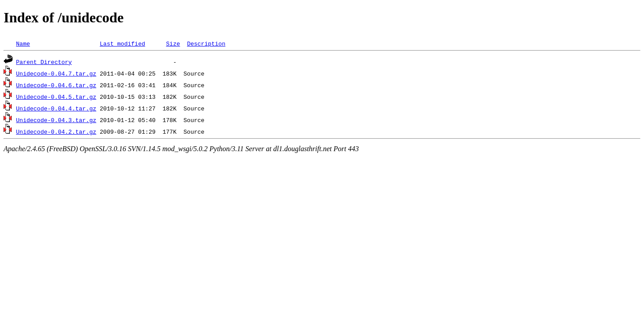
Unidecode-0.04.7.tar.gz (56, 73)
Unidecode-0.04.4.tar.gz (56, 108)
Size (173, 43)
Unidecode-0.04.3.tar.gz (56, 120)
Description (206, 43)
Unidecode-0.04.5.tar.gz (56, 97)
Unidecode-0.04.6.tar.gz (56, 85)
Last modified (122, 43)
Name (23, 43)
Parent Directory (44, 62)
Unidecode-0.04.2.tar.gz (56, 131)
